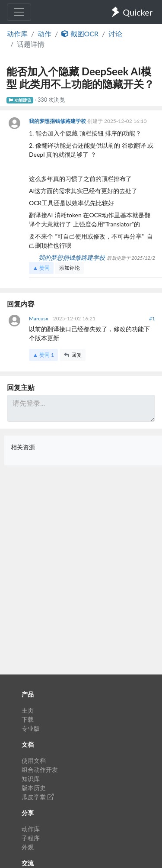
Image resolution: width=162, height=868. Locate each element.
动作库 (17, 34)
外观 (28, 847)
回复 (73, 355)
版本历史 (34, 788)
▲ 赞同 (41, 268)
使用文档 (34, 760)
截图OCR (80, 34)
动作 (44, 34)
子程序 (31, 838)
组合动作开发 (40, 770)
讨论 (115, 34)
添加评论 (70, 268)
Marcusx (39, 318)
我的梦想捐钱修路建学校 (58, 121)
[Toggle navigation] (19, 12)
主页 (28, 710)
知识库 (31, 779)
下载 (28, 719)
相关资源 (23, 447)
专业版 (31, 728)
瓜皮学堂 (38, 797)
